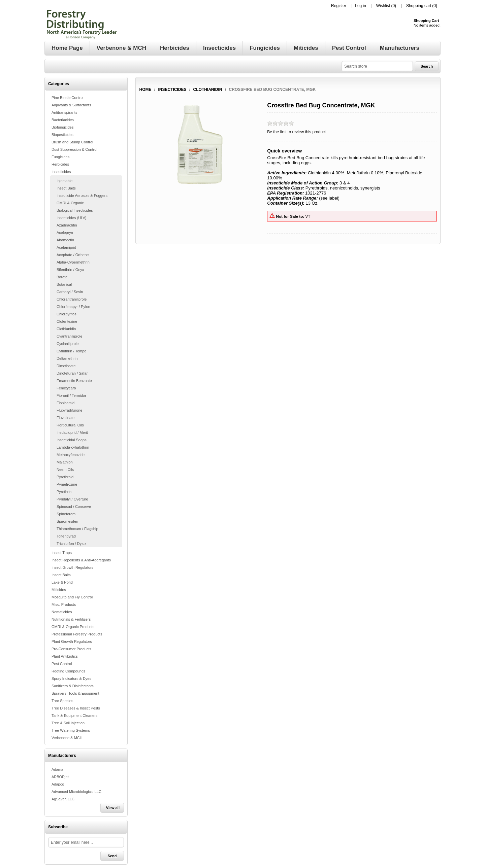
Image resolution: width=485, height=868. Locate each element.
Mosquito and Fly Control (72, 597)
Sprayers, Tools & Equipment (75, 693)
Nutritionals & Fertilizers (71, 619)
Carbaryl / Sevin (70, 292)
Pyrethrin (64, 492)
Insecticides (61, 172)
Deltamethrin (67, 358)
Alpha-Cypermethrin (73, 262)
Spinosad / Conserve (74, 507)
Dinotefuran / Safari (73, 373)
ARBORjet (60, 777)
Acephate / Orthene (73, 255)
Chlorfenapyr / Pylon (73, 307)
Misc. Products (64, 604)
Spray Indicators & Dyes (71, 679)
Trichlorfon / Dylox (71, 544)
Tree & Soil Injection (68, 723)
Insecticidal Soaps (72, 440)
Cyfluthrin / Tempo (71, 351)
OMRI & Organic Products (73, 627)
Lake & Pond (62, 582)
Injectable (64, 181)
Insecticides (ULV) (71, 218)
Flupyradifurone (69, 410)
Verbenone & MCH (67, 738)
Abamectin (65, 240)
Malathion (65, 462)
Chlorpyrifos (67, 314)
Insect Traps (62, 553)
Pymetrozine (67, 484)
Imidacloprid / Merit (72, 432)
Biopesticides (62, 135)
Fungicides (60, 157)
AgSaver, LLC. (63, 799)
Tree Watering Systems (71, 730)
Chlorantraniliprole (72, 299)
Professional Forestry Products (77, 634)
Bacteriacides (63, 120)
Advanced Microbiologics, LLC (76, 792)
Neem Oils (65, 470)
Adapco (58, 784)
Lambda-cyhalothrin (73, 447)
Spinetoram (66, 514)
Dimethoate (66, 366)
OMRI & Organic (70, 203)
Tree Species (62, 701)
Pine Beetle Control (68, 98)
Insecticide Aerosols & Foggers (82, 196)
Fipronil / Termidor (71, 395)
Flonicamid (66, 403)
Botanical (64, 284)
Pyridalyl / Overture (72, 499)
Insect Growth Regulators (72, 567)
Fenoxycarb (66, 388)
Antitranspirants (64, 112)
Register (339, 6)
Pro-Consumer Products (71, 649)
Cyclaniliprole (68, 344)
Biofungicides (62, 127)
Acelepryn (65, 233)
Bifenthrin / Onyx (70, 270)
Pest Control (62, 664)
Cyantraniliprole (69, 336)
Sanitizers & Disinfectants (73, 686)
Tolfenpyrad (66, 536)
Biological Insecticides (75, 210)
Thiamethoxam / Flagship (77, 529)
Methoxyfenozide (71, 455)
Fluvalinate (66, 418)
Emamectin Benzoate (74, 381)
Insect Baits (66, 188)
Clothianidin (66, 329)
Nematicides (62, 612)
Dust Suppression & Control (74, 149)
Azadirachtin (67, 225)
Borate (62, 277)
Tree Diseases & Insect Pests (76, 708)
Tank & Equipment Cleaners (74, 716)
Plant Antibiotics (65, 656)
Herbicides (60, 164)
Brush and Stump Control (72, 142)
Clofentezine (67, 321)
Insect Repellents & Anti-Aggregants (81, 560)
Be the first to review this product (296, 132)
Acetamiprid (66, 247)
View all (113, 808)
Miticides (59, 590)
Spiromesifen (67, 521)
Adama (57, 769)
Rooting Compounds (68, 671)
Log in (361, 6)
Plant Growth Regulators (72, 641)
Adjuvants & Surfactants (71, 105)
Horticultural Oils (70, 425)
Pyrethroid (65, 477)
